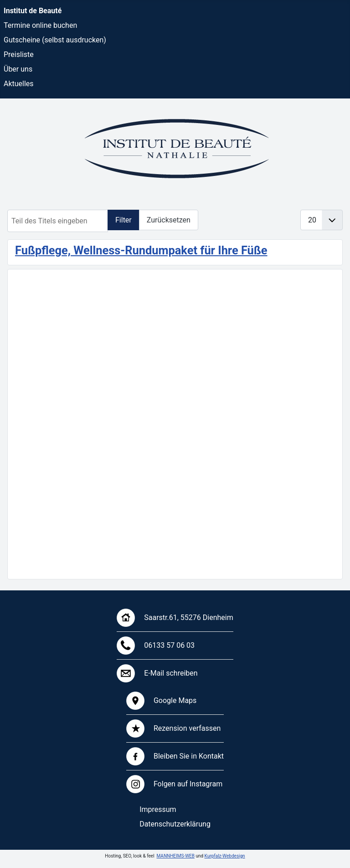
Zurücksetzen (169, 220)
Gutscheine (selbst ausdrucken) (55, 40)
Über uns (18, 69)
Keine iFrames (175, 423)
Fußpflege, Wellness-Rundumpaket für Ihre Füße (141, 250)
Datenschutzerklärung (175, 824)
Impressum (158, 809)
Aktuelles (19, 84)
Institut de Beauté (33, 11)
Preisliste (19, 54)
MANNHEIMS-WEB (176, 856)
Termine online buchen (40, 25)
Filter (124, 220)
